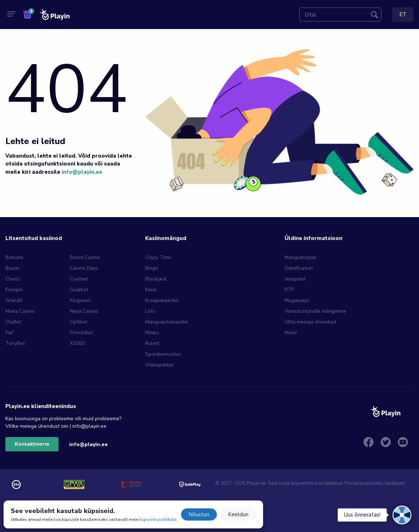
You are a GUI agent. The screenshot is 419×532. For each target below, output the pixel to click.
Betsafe (14, 257)
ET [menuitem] (403, 14)
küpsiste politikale (158, 519)
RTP (289, 290)
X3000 (77, 343)
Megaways (297, 300)
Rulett (152, 343)
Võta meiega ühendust (310, 322)
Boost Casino (85, 257)
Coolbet (79, 279)
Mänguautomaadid (166, 322)
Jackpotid (295, 279)
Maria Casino (20, 311)
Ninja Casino (84, 311)
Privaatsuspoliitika (364, 483)
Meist (291, 333)
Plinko (152, 333)
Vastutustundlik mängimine (315, 311)
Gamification (299, 268)
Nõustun (199, 514)
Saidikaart (395, 483)
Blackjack (156, 279)
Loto (150, 311)
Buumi (12, 268)
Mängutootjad (300, 257)
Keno (151, 290)
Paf (9, 333)
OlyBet (13, 322)
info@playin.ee (82, 172)
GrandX (14, 300)
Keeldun (238, 514)
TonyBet (15, 343)
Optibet (78, 322)
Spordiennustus (163, 354)
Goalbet (79, 290)
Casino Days (84, 268)
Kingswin (80, 300)
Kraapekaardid (162, 300)
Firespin (14, 290)
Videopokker (159, 365)
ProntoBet (81, 333)
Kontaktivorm (32, 444)
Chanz (13, 279)
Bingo (152, 268)
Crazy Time (158, 257)
